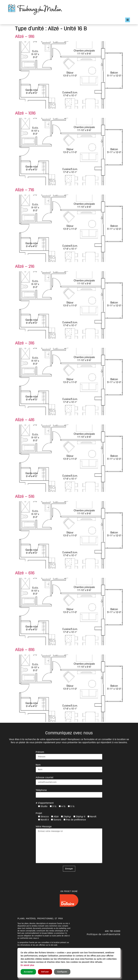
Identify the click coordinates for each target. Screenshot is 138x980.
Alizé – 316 (25, 343)
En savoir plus (27, 965)
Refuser (45, 972)
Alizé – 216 (25, 266)
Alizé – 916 (25, 37)
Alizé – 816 (25, 650)
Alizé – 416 (25, 420)
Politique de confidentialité (104, 934)
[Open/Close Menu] (128, 20)
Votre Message (44, 827)
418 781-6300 (113, 931)
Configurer (62, 972)
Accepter (28, 972)
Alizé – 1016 (25, 113)
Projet (39, 813)
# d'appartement (45, 803)
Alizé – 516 (25, 496)
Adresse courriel (44, 777)
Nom (38, 765)
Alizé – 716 (25, 190)
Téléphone (41, 790)
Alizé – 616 (25, 573)
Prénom (40, 752)
